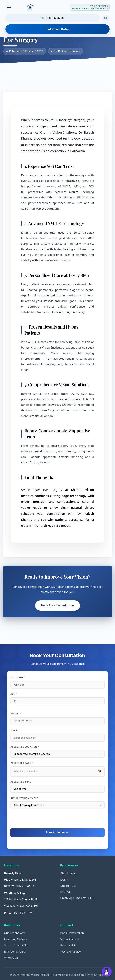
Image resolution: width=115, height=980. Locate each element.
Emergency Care (15, 952)
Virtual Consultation (17, 945)
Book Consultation (57, 29)
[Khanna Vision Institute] (30, 7)
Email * (15, 730)
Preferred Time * (22, 782)
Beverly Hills (68, 945)
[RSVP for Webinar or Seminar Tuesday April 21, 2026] (90, 7)
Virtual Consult (70, 939)
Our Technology (14, 933)
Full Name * (18, 677)
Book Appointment (58, 833)
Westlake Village (70, 952)
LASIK (64, 880)
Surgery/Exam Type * (24, 798)
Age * (14, 694)
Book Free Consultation (57, 605)
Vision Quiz (11, 958)
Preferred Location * (25, 747)
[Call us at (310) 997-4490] (52, 18)
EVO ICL (65, 892)
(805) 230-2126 (24, 913)
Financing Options (15, 939)
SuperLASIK (68, 886)
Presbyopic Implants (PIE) (77, 898)
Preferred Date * (22, 763)
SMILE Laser (68, 873)
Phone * (16, 714)
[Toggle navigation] (9, 7)
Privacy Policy (96, 975)
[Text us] (106, 18)
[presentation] (57, 819)
